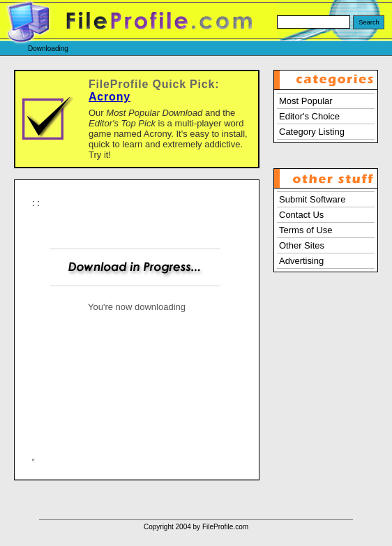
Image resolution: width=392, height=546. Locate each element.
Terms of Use (306, 230)
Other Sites (302, 245)
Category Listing (312, 132)
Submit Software (312, 199)
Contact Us (301, 215)
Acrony (110, 97)
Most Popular (306, 101)
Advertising (301, 261)
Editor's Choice (309, 116)
